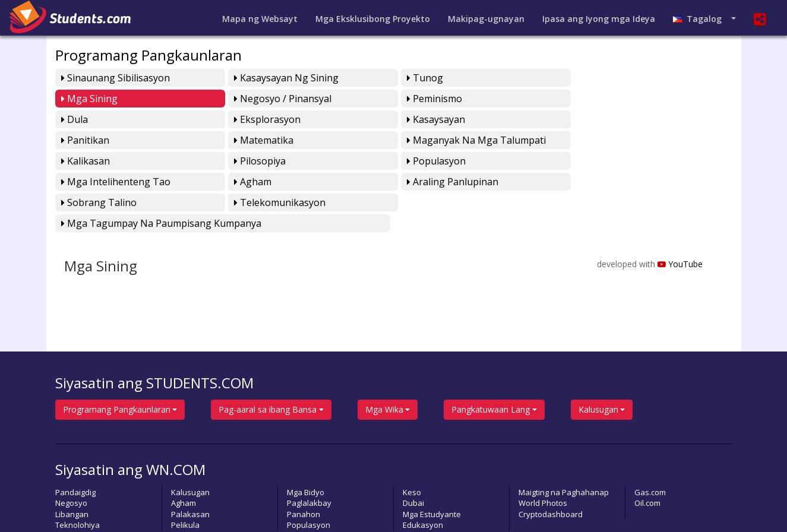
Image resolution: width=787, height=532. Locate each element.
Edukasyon (423, 484)
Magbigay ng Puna (349, 508)
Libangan (72, 473)
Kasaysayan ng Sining (283, 78)
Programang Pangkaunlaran (148, 55)
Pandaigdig (75, 451)
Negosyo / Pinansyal (110, 99)
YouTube (680, 223)
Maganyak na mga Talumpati (639, 119)
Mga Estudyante (432, 473)
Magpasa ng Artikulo (428, 508)
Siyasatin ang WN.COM (130, 428)
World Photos (543, 462)
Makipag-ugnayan (486, 19)
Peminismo (258, 99)
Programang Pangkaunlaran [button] (117, 368)
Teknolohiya (78, 484)
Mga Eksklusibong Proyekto (373, 19)
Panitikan (255, 119)
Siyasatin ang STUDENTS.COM (154, 342)
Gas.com (650, 451)
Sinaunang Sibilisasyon (116, 78)
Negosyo (71, 462)
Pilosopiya (256, 140)
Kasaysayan (90, 119)
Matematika (429, 119)
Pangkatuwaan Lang (491, 368)
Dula (413, 99)
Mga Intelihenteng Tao (624, 140)
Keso (412, 451)
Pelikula (185, 484)
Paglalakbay (309, 462)
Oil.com (647, 462)
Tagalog (701, 19)
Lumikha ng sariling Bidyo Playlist (584, 508)
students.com (125, 508)
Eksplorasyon (602, 99)
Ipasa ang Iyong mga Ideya (599, 19)
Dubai (413, 462)
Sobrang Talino (437, 161)
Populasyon (429, 140)
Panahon (304, 473)
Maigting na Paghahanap (564, 451)
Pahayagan (495, 508)
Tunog (418, 78)
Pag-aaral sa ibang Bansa (268, 368)
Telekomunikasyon (615, 161)
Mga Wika (384, 368)
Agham (80, 161)
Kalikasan (86, 140)
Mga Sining (597, 78)
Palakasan (190, 473)
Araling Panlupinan (276, 161)
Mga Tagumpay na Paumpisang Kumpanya (161, 182)
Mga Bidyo (306, 451)
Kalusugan (598, 368)
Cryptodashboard (551, 473)
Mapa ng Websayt (260, 19)
